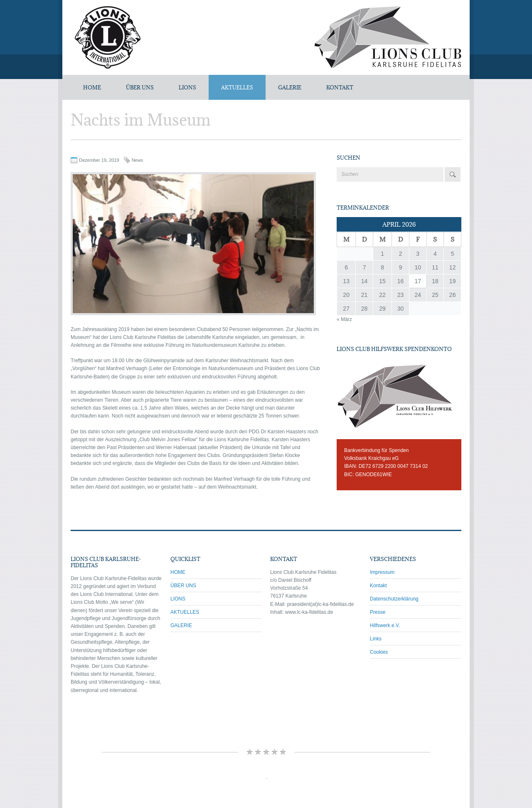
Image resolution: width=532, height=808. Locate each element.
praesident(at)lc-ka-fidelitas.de (321, 604)
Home (92, 87)
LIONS (187, 87)
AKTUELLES (237, 87)
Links (376, 639)
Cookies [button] (379, 652)
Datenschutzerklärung (394, 599)
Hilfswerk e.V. (385, 625)
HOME (178, 572)
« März (344, 319)
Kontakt (378, 586)
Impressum (382, 572)
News (138, 160)
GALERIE (290, 87)
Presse (378, 612)
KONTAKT (340, 87)
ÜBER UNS (140, 87)
